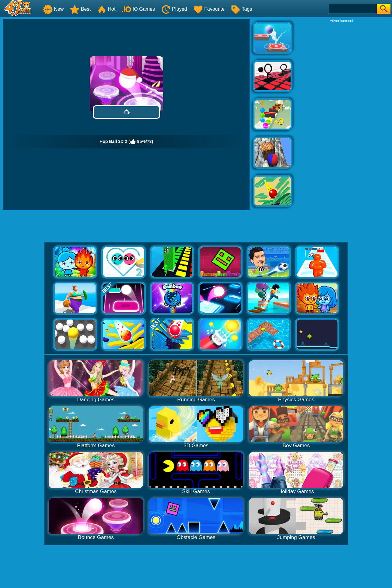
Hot (106, 9)
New (53, 9)
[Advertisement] (341, 115)
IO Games (138, 9)
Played (174, 9)
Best (80, 9)
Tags (241, 9)
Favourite (209, 9)
